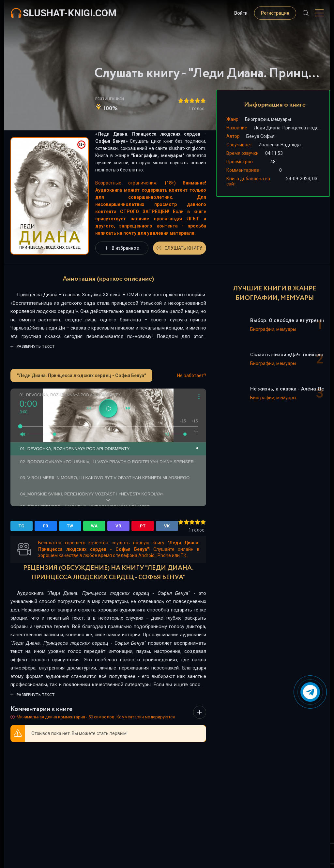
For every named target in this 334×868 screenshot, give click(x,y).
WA (94, 526)
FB (46, 526)
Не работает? (192, 375)
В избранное (122, 248)
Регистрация (275, 13)
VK (167, 526)
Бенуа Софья (260, 136)
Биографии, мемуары (158, 155)
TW (70, 526)
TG (22, 526)
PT (143, 526)
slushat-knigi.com (70, 13)
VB (118, 526)
